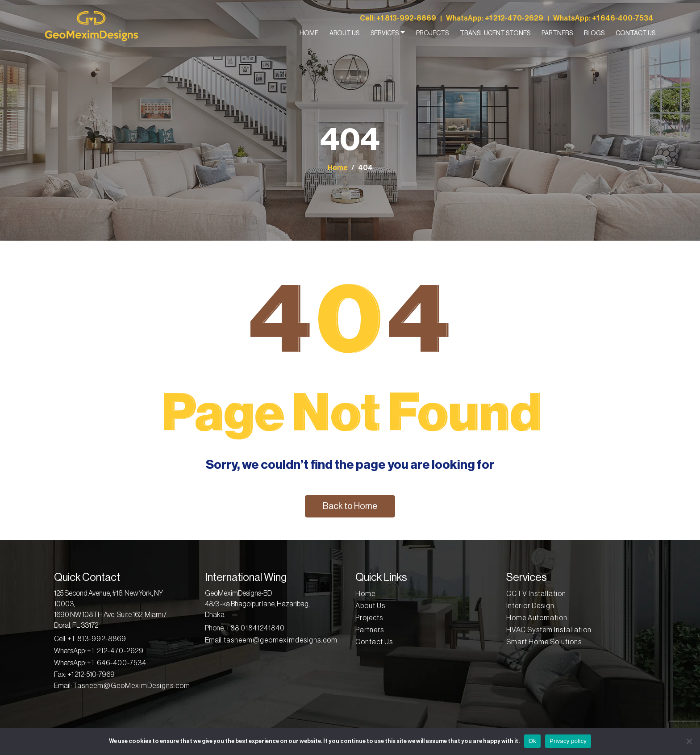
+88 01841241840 (255, 628)
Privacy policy (568, 741)
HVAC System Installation (549, 630)
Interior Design (530, 606)
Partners (557, 33)
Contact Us (635, 33)
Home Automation (537, 618)
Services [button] (385, 33)
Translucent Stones (495, 33)
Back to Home (350, 506)
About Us (344, 33)
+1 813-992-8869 (406, 19)
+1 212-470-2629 (514, 19)
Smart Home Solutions (544, 642)
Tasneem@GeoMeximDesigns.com (131, 686)
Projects (432, 33)
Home (309, 33)
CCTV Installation (536, 594)
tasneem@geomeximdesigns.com (281, 640)
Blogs (594, 33)
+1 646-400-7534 (623, 19)
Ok (532, 741)
